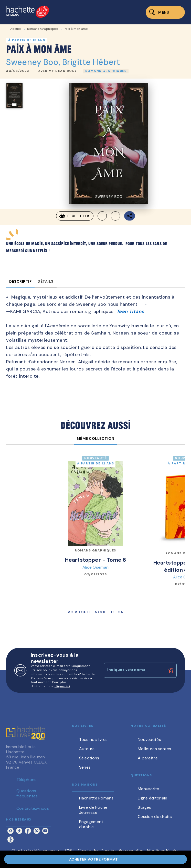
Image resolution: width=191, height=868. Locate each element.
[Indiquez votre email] (134, 670)
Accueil (16, 29)
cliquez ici (62, 686)
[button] (57, 71)
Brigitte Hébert (91, 62)
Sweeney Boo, (34, 62)
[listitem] (10, 831)
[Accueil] (28, 12)
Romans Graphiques (43, 29)
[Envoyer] (171, 670)
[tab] (20, 281)
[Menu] (165, 12)
